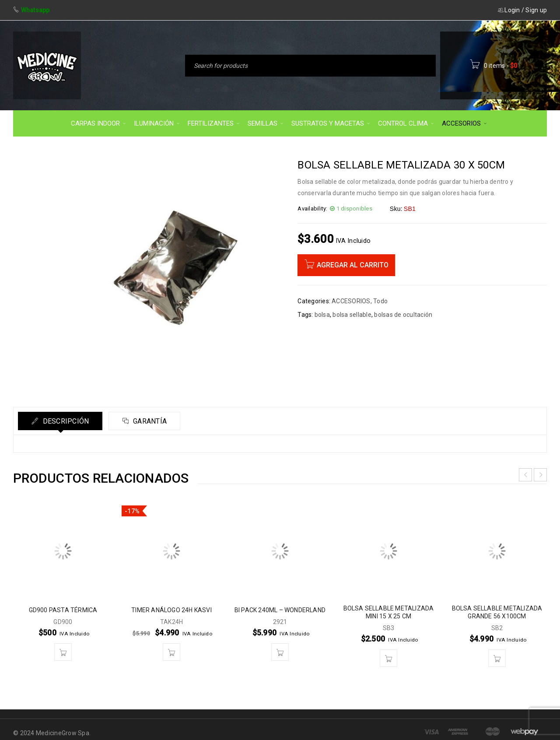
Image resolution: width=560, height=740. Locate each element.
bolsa (322, 315)
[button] (63, 652)
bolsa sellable (352, 315)
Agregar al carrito (353, 265)
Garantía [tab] (149, 421)
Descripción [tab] (65, 421)
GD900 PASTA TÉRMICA (63, 610)
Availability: (312, 209)
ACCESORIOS (351, 301)
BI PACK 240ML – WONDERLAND (280, 610)
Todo (380, 301)
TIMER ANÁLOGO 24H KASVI (171, 610)
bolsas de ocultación (403, 315)
